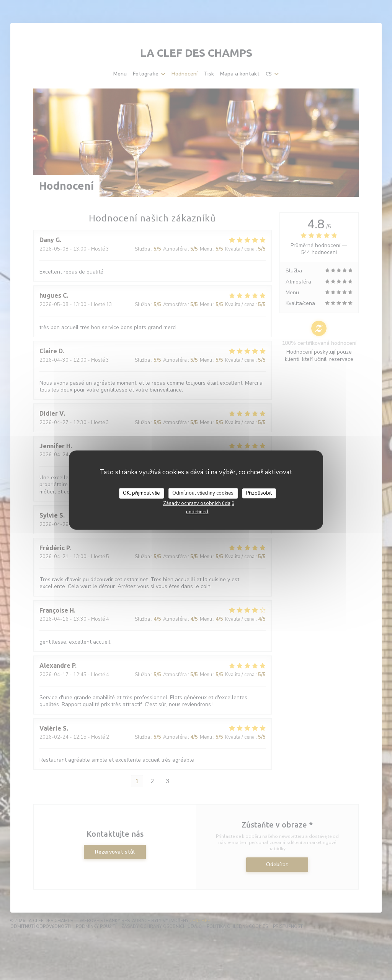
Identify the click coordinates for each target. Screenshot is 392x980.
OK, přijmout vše (141, 493)
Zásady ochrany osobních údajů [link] (199, 503)
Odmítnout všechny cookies (203, 493)
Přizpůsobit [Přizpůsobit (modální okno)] (259, 493)
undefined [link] (197, 511)
